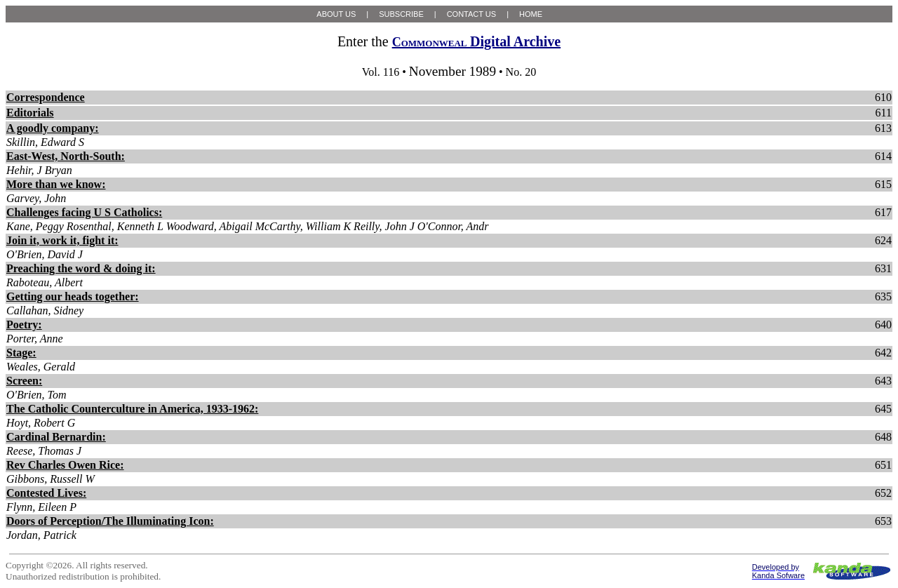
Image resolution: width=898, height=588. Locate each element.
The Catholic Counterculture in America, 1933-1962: (132, 409)
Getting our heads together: (73, 296)
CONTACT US (472, 14)
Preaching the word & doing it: (81, 268)
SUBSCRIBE (401, 14)
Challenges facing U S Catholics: (84, 212)
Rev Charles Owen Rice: (65, 465)
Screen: (24, 381)
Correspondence (46, 97)
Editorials (30, 113)
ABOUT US (336, 14)
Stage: (21, 353)
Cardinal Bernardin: (56, 437)
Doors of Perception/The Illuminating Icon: (110, 521)
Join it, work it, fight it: (62, 240)
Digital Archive (476, 41)
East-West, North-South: (66, 156)
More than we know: (56, 184)
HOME (531, 14)
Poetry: (24, 325)
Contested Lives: (46, 493)
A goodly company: (53, 128)
